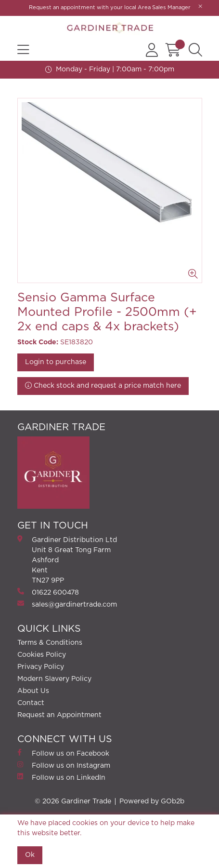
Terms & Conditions (50, 643)
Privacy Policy (41, 667)
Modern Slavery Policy (54, 679)
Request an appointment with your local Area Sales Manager (110, 7)
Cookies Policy (42, 655)
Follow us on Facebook (63, 753)
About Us (33, 691)
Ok (30, 855)
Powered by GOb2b (152, 801)
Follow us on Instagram (64, 765)
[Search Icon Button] (195, 50)
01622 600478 (48, 592)
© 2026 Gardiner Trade (73, 801)
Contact (31, 703)
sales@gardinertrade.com (67, 604)
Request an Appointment (59, 715)
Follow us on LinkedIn (61, 777)
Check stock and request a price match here (103, 386)
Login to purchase (56, 362)
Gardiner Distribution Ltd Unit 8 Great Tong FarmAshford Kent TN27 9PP (67, 560)
